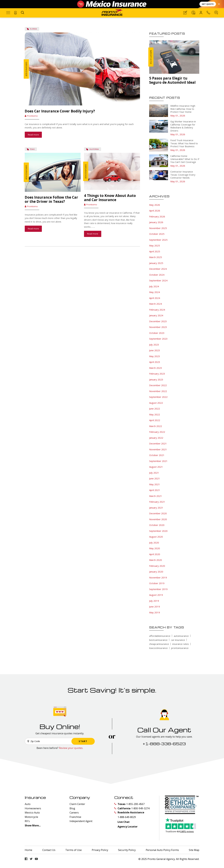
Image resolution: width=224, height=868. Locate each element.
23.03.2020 (26, 69)
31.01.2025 (151, 57)
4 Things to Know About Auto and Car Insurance (110, 205)
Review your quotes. (71, 755)
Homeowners (33, 816)
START (83, 749)
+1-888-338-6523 (164, 751)
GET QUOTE (208, 4)
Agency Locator (128, 834)
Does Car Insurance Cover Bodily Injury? (60, 111)
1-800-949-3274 (140, 816)
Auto (28, 811)
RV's (27, 828)
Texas (32, 157)
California (94, 157)
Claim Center (77, 811)
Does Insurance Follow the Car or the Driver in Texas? (51, 207)
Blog (72, 816)
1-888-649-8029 (127, 824)
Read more (33, 135)
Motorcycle (31, 824)
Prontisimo (32, 116)
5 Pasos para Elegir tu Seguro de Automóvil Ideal (172, 80)
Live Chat (124, 829)
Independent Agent (81, 828)
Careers (74, 820)
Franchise (75, 824)
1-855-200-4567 (135, 811)
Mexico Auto (32, 820)
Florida (33, 29)
